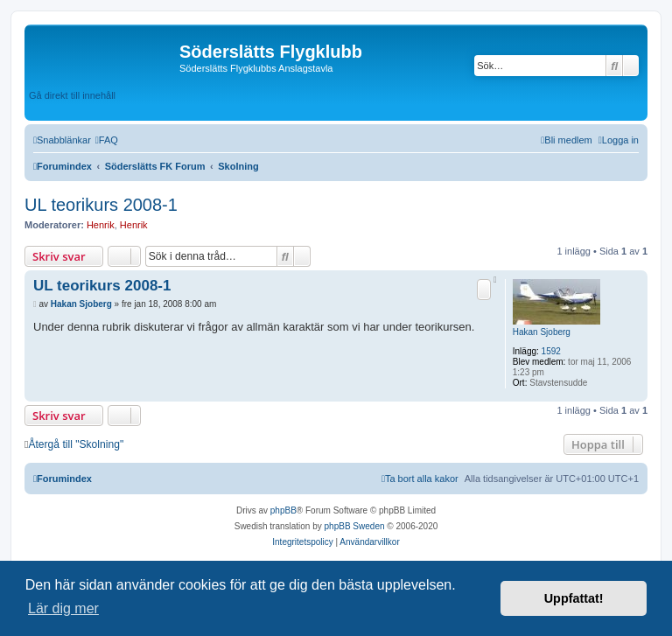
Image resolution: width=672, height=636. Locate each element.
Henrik (101, 225)
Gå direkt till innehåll (72, 95)
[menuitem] (107, 140)
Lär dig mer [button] (63, 608)
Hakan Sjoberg (542, 332)
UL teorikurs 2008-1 (101, 205)
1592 (551, 351)
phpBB (283, 510)
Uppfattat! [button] (574, 598)
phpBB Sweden (355, 526)
